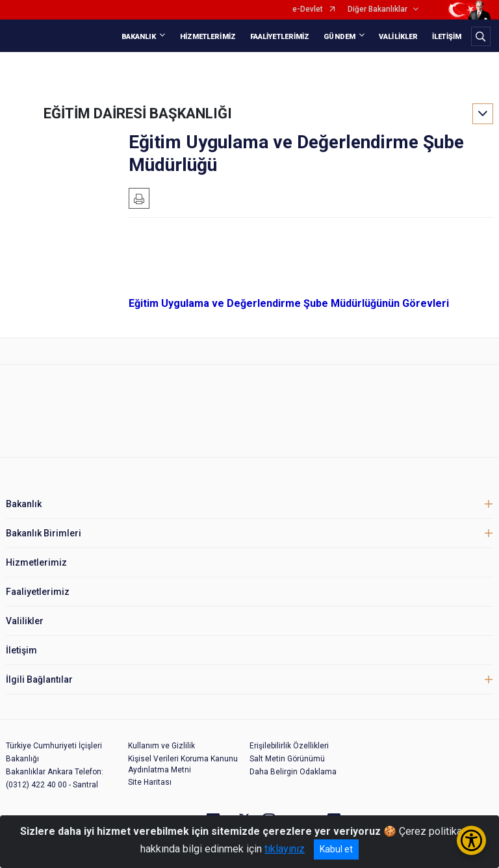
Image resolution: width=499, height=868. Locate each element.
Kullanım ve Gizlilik (161, 746)
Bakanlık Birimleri (44, 533)
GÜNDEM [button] (339, 37)
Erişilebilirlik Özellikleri (289, 746)
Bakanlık (24, 504)
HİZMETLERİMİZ (208, 37)
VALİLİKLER (398, 37)
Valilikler (25, 621)
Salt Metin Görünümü (287, 759)
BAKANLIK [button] (139, 37)
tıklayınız (285, 849)
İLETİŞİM (447, 37)
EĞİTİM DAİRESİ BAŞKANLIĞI (138, 113)
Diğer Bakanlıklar (377, 9)
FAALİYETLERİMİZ (280, 37)
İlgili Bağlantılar (39, 679)
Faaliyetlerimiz (38, 592)
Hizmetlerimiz (36, 562)
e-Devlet (308, 9)
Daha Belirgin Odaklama (293, 772)
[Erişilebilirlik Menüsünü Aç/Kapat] (471, 840)
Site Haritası (150, 782)
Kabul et (336, 849)
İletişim (21, 650)
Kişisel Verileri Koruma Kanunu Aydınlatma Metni (183, 764)
